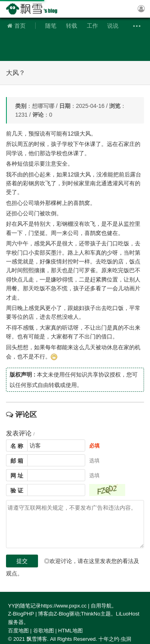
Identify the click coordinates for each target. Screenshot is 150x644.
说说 (113, 26)
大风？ (16, 73)
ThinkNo (90, 614)
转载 (72, 26)
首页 (16, 26)
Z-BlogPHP (21, 614)
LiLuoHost (128, 614)
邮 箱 (17, 461)
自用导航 (101, 606)
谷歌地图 (44, 631)
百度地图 (18, 631)
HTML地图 (70, 631)
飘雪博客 (34, 9)
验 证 (17, 490)
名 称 (17, 446)
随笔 (51, 26)
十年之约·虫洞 (115, 639)
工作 (92, 26)
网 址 (17, 476)
